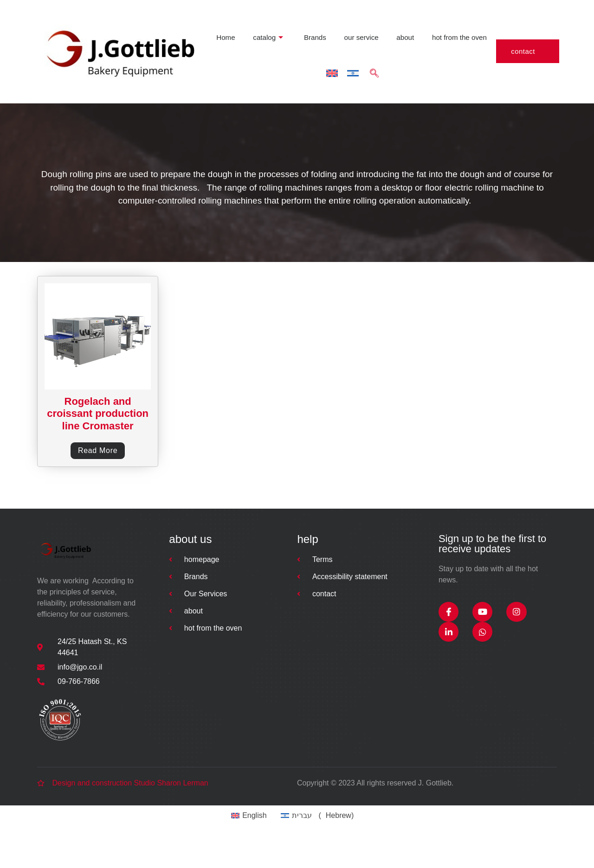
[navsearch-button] (466, 22)
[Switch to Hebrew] (445, 22)
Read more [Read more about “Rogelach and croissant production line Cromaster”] (98, 474)
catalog (189, 22)
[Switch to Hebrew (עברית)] (322, 844)
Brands (234, 22)
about (321, 22)
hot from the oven (374, 22)
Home (149, 22)
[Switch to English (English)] (251, 844)
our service (278, 22)
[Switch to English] (424, 22)
